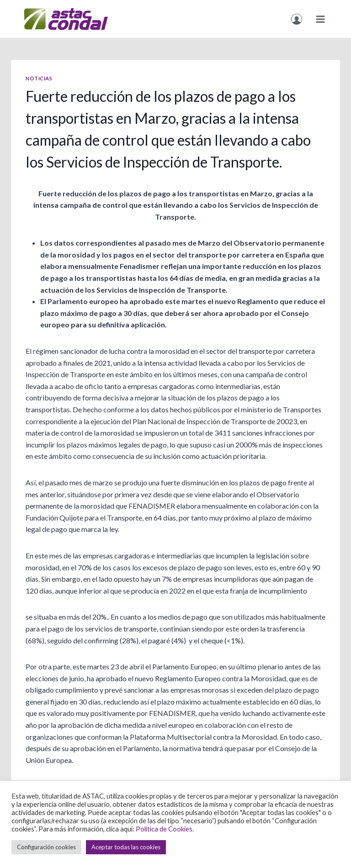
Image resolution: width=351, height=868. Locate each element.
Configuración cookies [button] (46, 847)
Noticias (39, 78)
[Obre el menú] (320, 19)
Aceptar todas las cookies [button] (126, 847)
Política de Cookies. (165, 829)
